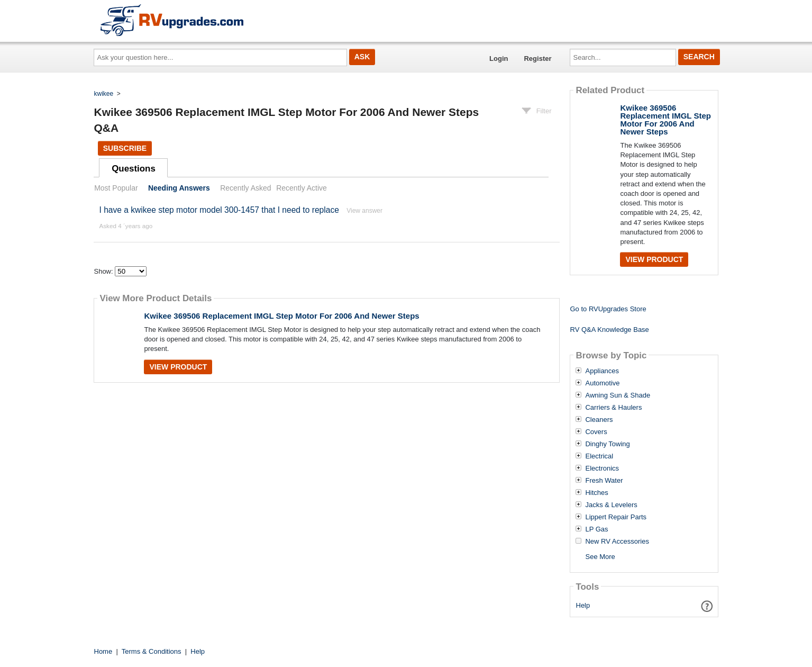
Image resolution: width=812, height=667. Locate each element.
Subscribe (125, 148)
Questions (134, 169)
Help (583, 605)
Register (537, 58)
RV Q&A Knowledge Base (609, 330)
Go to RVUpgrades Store (608, 309)
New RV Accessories (617, 542)
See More (600, 557)
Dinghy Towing (607, 444)
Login (499, 58)
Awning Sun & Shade (618, 395)
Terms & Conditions (152, 651)
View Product (178, 367)
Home (103, 651)
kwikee (104, 94)
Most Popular (116, 188)
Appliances (602, 371)
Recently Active (302, 188)
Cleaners (599, 420)
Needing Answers (179, 188)
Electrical (599, 456)
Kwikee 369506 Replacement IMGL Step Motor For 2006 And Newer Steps (281, 316)
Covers (596, 432)
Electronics (602, 468)
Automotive (602, 383)
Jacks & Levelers (611, 505)
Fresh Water (604, 481)
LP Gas (596, 529)
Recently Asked (245, 188)
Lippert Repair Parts (616, 517)
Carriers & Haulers (613, 408)
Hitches (596, 493)
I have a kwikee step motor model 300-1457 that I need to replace (219, 210)
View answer (364, 211)
